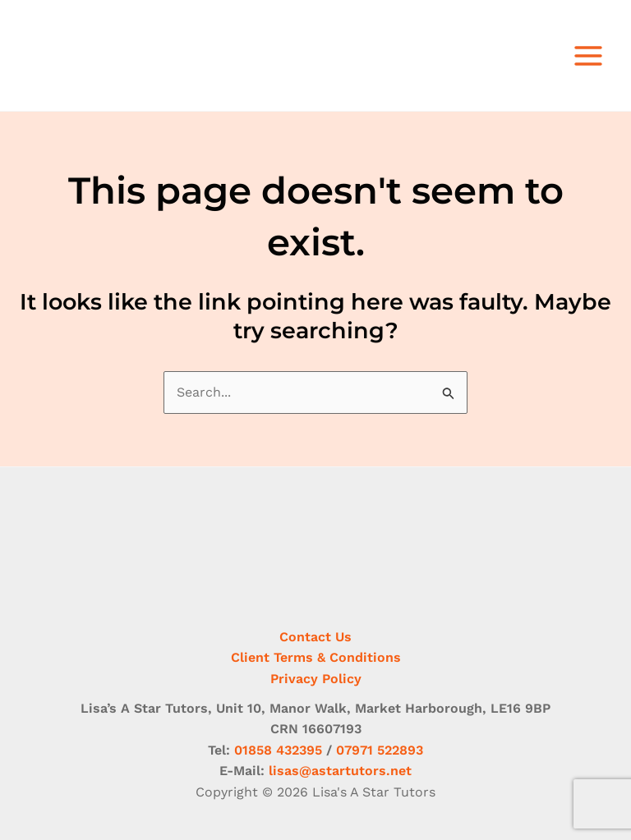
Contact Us (315, 637)
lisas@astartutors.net (340, 771)
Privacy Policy (316, 679)
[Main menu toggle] (588, 56)
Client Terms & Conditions (316, 657)
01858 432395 (278, 750)
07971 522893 (380, 750)
